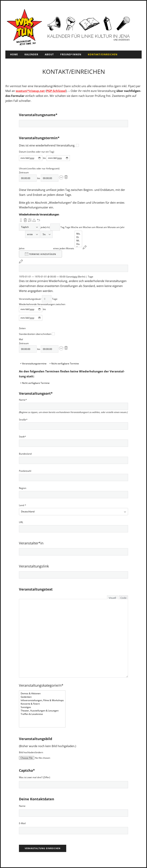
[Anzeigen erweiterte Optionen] (30, 220)
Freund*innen (71, 54)
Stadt (22, 437)
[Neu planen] (85, 247)
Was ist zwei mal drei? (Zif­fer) (35, 777)
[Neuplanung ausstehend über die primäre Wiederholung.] (34, 220)
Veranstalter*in (31, 543)
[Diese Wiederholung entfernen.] (25, 220)
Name (23, 400)
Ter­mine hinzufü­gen (40, 254)
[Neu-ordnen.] (21, 220)
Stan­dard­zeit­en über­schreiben (37, 334)
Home (14, 54)
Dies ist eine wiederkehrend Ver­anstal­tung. (49, 145)
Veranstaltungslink (34, 566)
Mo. (78, 234)
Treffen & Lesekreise (42, 714)
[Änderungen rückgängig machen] (38, 220)
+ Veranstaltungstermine (33, 364)
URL (21, 522)
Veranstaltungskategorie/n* (41, 685)
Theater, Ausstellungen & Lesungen (42, 711)
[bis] (58, 158)
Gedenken (42, 697)
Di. (78, 237)
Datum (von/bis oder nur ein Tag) (37, 152)
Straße (23, 420)
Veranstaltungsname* (38, 115)
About (49, 54)
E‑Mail (22, 823)
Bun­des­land (25, 454)
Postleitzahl (25, 471)
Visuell (112, 598)
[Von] (31, 158)
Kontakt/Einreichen (103, 54)
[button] (61, 178)
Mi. (78, 241)
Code (123, 598)
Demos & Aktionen (42, 694)
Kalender (31, 54)
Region (23, 488)
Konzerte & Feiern (42, 704)
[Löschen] (66, 177)
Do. (78, 244)
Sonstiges (42, 707)
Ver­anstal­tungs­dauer (30, 299)
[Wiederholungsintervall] (55, 227)
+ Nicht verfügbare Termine (64, 364)
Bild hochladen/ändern (31, 752)
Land (22, 505)
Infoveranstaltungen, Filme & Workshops (42, 700)
